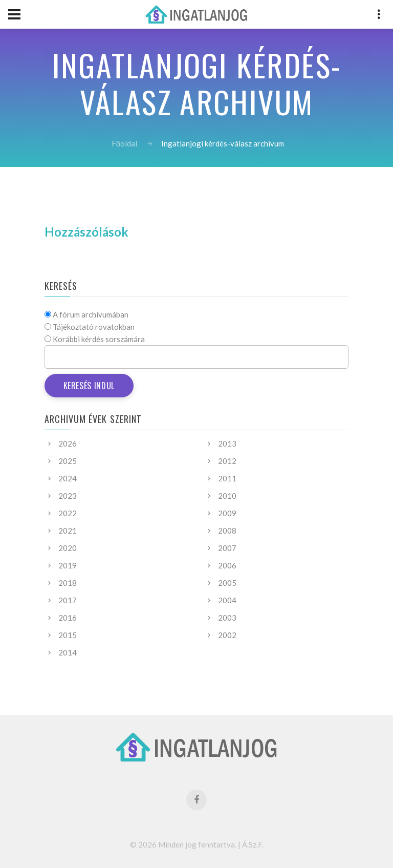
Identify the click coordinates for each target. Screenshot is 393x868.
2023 (68, 496)
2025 (68, 461)
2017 (68, 600)
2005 (227, 583)
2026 (68, 443)
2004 (227, 600)
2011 (227, 478)
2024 (68, 478)
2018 (68, 583)
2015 (68, 635)
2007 (227, 548)
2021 (68, 531)
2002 (227, 635)
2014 (68, 652)
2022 (68, 513)
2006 (227, 565)
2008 (227, 531)
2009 (227, 513)
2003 (227, 618)
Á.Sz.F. (253, 844)
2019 (68, 565)
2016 (68, 618)
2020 (68, 548)
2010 (227, 496)
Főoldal (124, 143)
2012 (227, 461)
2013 (227, 443)
